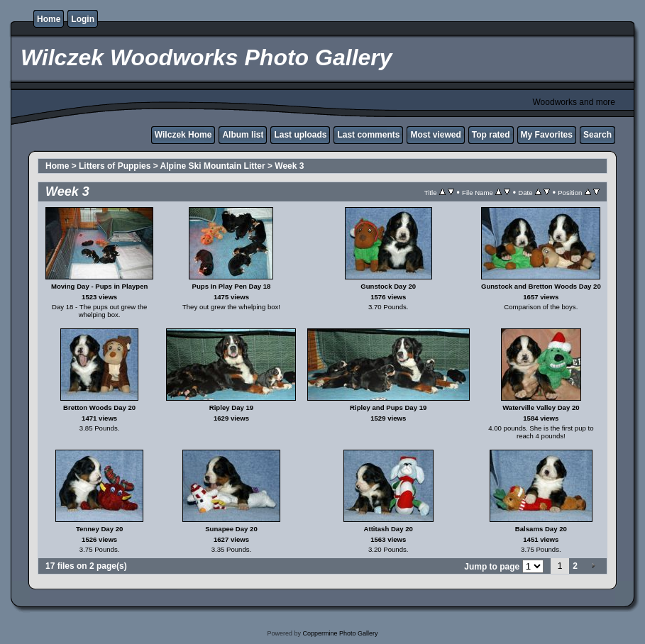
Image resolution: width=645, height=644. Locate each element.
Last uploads (300, 135)
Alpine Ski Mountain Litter (213, 166)
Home (49, 19)
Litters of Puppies (115, 166)
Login (83, 19)
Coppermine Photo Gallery (340, 633)
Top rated (491, 135)
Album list (243, 135)
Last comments (368, 135)
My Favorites (547, 135)
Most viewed (435, 135)
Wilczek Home (183, 135)
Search (597, 135)
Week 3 (289, 166)
